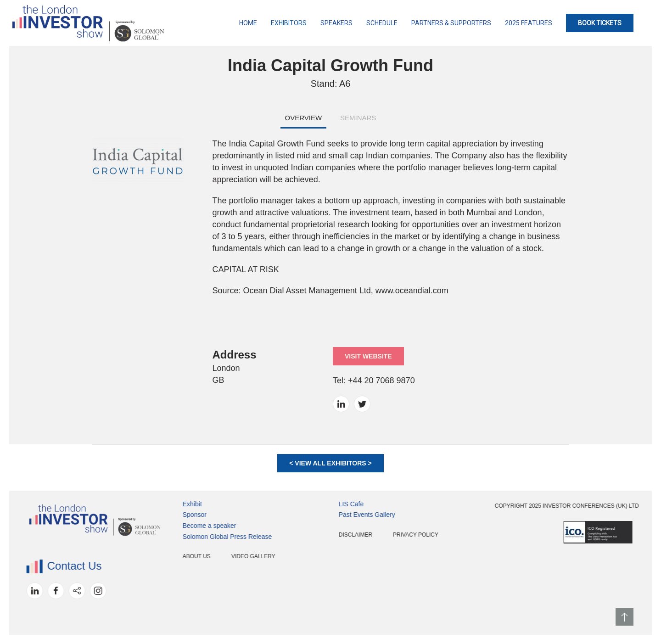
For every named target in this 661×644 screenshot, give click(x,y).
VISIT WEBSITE (368, 356)
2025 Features (529, 23)
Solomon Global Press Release (199, 537)
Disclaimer (327, 535)
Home (248, 23)
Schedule (382, 23)
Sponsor (166, 515)
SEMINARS (358, 118)
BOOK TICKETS (600, 23)
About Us (168, 556)
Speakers (336, 23)
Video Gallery (225, 556)
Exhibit (164, 504)
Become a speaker (181, 526)
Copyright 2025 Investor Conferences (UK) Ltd (538, 506)
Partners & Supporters (451, 23)
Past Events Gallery (339, 515)
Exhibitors (289, 23)
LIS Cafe (323, 504)
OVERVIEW (304, 118)
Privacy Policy (387, 535)
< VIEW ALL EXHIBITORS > (330, 463)
